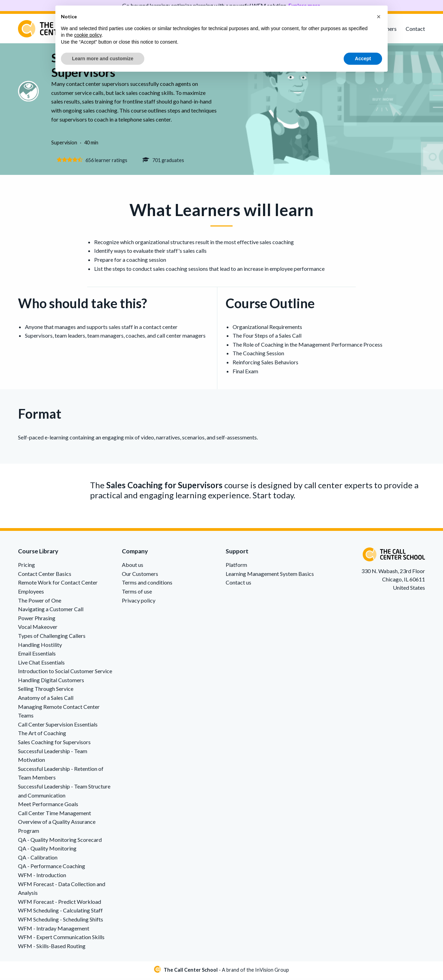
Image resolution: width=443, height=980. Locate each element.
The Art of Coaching (42, 735)
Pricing (26, 567)
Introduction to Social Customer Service (65, 673)
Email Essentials (37, 655)
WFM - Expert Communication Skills (61, 939)
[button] (379, 17)
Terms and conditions (147, 584)
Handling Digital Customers (51, 682)
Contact (415, 29)
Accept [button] (363, 59)
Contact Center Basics (45, 575)
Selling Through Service (46, 691)
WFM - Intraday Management (54, 930)
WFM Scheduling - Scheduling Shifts (61, 921)
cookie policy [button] (88, 35)
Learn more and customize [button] (103, 59)
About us (133, 567)
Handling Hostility (40, 646)
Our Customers (140, 575)
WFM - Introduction (42, 877)
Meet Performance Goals (48, 806)
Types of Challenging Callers (52, 638)
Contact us (238, 584)
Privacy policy (139, 602)
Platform (236, 567)
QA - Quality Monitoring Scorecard (60, 841)
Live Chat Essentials (41, 664)
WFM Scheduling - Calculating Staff (60, 912)
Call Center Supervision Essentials (58, 726)
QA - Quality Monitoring (47, 850)
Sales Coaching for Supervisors (54, 744)
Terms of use (137, 593)
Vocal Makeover (38, 629)
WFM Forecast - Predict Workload (60, 903)
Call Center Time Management (55, 815)
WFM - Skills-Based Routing (52, 948)
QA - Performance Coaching (52, 868)
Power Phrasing (37, 620)
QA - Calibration (38, 859)
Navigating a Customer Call (51, 611)
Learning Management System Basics (270, 575)
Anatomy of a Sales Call (46, 700)
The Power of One (40, 602)
